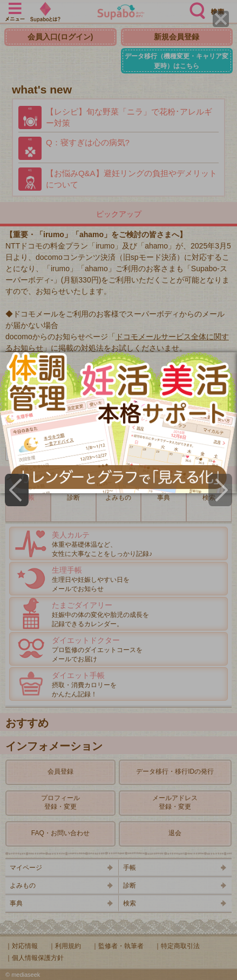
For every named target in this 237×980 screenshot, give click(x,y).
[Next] (220, 490)
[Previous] (17, 490)
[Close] (221, 19)
